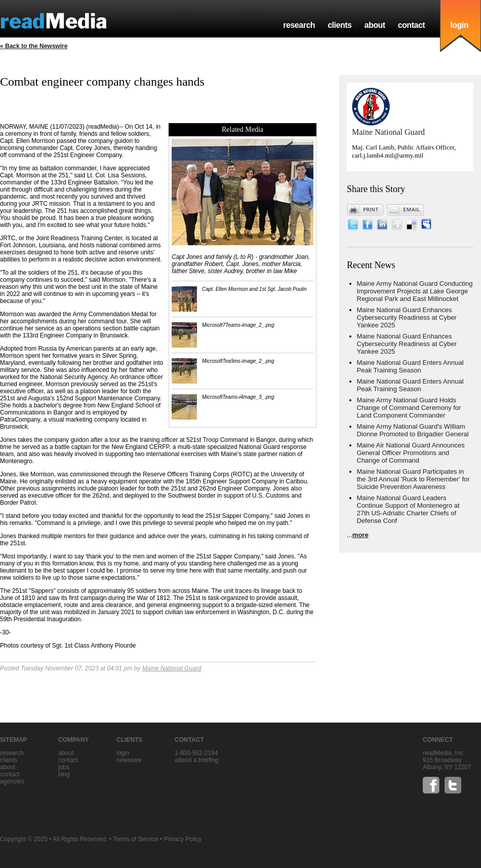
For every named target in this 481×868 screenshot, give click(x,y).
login (459, 25)
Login (123, 753)
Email (406, 210)
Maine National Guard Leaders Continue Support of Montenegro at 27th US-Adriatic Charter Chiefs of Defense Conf (408, 509)
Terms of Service (135, 839)
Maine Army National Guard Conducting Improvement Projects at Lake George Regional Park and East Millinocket (415, 291)
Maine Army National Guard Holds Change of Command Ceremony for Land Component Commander (409, 408)
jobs (64, 767)
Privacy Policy (183, 839)
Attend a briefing (196, 760)
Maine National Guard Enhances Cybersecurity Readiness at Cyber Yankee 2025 (407, 317)
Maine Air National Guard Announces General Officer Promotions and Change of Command (411, 453)
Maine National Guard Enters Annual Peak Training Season (410, 366)
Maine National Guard (172, 668)
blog (64, 774)
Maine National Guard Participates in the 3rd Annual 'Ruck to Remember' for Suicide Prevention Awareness (413, 479)
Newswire (129, 760)
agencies (12, 781)
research (299, 25)
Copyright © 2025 (24, 839)
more (360, 535)
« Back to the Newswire (34, 46)
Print (366, 210)
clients (339, 25)
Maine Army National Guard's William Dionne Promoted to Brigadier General (413, 430)
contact (412, 25)
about (374, 25)
